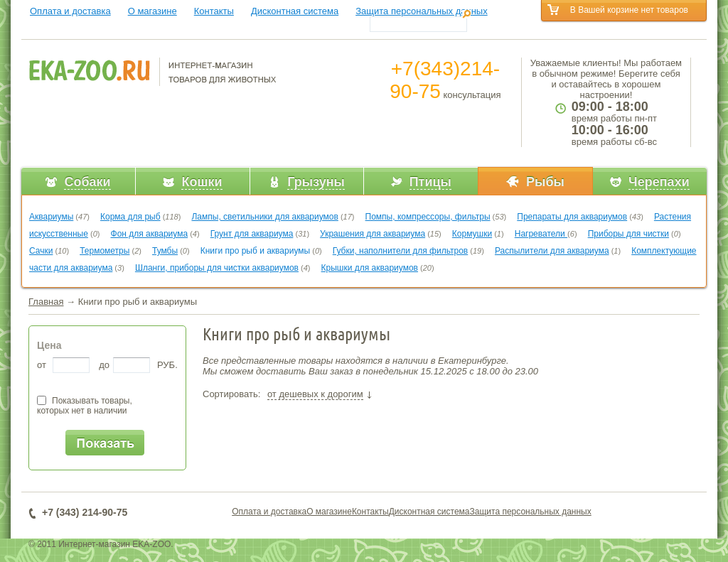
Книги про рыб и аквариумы (255, 251)
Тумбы (165, 251)
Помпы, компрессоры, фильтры (428, 217)
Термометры (105, 251)
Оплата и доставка (70, 11)
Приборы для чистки (628, 234)
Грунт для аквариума (252, 234)
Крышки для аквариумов (370, 268)
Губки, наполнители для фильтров (401, 251)
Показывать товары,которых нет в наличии (85, 406)
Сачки (41, 251)
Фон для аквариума (150, 234)
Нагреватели (541, 234)
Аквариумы (51, 217)
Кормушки (472, 234)
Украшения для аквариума (373, 234)
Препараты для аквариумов (572, 217)
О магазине (152, 11)
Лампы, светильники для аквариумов (264, 217)
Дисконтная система (295, 11)
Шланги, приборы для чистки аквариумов (217, 268)
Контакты (214, 11)
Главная (46, 302)
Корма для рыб (130, 217)
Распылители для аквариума (552, 251)
